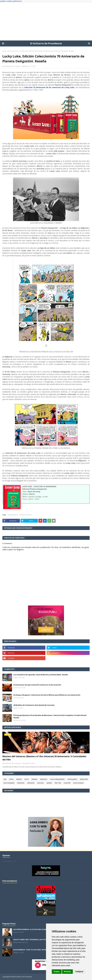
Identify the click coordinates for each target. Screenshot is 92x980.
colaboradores (13, 515)
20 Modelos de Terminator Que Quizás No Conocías (34, 705)
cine (5, 779)
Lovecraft (67, 783)
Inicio (4, 51)
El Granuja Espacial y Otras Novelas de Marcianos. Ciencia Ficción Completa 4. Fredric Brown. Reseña (50, 716)
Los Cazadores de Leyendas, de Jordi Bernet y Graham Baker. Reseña (41, 675)
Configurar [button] (79, 972)
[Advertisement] (46, 21)
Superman (44, 779)
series (11, 779)
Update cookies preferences (11, 1)
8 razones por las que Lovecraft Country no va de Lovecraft (37, 685)
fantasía (34, 779)
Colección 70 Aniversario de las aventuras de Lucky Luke (49, 87)
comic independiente (57, 779)
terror (27, 779)
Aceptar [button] (57, 972)
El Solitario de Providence (46, 43)
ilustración (21, 783)
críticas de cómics (13, 51)
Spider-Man (84, 779)
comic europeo (78, 783)
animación (31, 783)
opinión (49, 783)
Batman (19, 779)
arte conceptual (9, 783)
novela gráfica (72, 779)
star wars (40, 783)
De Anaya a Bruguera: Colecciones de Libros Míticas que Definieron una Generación (47, 695)
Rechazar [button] (68, 972)
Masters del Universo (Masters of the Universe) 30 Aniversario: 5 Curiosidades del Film (44, 758)
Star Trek (58, 783)
